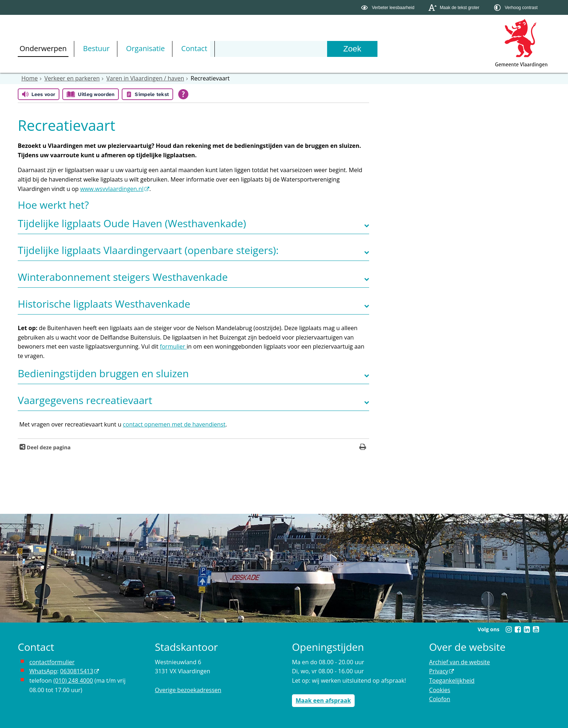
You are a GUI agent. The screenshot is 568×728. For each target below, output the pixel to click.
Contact (194, 48)
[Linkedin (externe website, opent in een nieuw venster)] (527, 629)
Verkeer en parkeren (72, 78)
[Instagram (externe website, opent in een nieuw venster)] (509, 629)
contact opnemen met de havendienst (174, 424)
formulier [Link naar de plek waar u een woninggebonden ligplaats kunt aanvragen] (173, 346)
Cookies (440, 690)
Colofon (440, 699)
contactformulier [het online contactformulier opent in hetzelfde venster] (52, 662)
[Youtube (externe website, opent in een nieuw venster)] (536, 629)
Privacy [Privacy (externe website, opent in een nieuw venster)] (439, 671)
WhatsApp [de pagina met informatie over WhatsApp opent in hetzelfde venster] (43, 671)
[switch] (389, 7)
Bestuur (96, 48)
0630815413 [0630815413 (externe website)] (77, 671)
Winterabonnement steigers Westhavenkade (123, 277)
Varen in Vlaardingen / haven (145, 78)
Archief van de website (460, 662)
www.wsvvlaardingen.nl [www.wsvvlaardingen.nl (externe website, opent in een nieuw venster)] (112, 189)
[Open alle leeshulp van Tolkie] (183, 94)
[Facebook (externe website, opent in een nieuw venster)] (518, 629)
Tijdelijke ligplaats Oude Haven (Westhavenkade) (132, 223)
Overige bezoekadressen (188, 690)
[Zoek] (352, 49)
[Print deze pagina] (363, 448)
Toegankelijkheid (452, 681)
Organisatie (145, 48)
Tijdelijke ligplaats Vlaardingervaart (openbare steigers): (148, 250)
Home (30, 78)
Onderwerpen (43, 48)
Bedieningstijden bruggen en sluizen (103, 373)
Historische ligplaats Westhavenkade (104, 304)
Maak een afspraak (323, 700)
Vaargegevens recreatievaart (85, 400)
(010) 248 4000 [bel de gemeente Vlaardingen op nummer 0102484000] (73, 681)
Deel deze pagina (48, 447)
